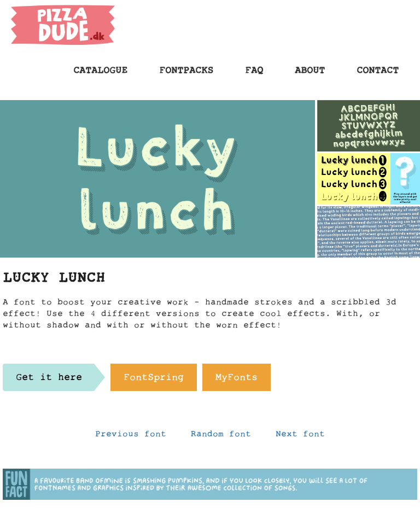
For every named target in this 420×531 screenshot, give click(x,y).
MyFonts (237, 380)
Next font (300, 436)
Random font (221, 436)
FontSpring (154, 380)
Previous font (131, 436)
